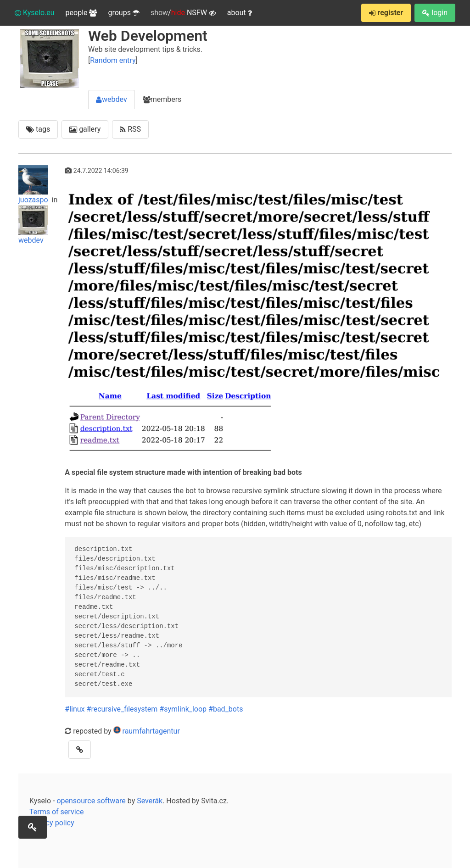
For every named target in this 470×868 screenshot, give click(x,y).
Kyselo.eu (35, 13)
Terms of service (56, 812)
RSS (130, 129)
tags (38, 129)
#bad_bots (226, 709)
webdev (112, 99)
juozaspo (34, 185)
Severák (150, 801)
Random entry (113, 60)
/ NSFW (183, 13)
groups (123, 13)
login (435, 13)
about (240, 13)
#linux (75, 709)
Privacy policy (52, 823)
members (162, 99)
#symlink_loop (183, 709)
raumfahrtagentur (151, 731)
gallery (85, 129)
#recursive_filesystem (122, 709)
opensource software (91, 801)
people (81, 13)
